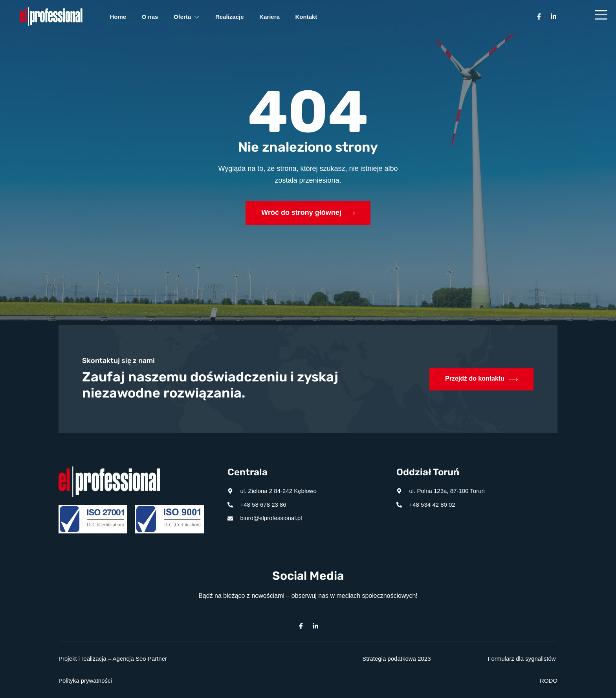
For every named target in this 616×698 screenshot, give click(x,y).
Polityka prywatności (85, 681)
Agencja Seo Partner (140, 659)
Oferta (187, 17)
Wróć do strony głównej (308, 213)
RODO (549, 681)
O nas (150, 17)
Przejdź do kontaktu (481, 379)
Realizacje (230, 17)
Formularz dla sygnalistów (522, 659)
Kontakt (307, 17)
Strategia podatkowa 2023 (396, 659)
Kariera (270, 17)
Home (118, 17)
